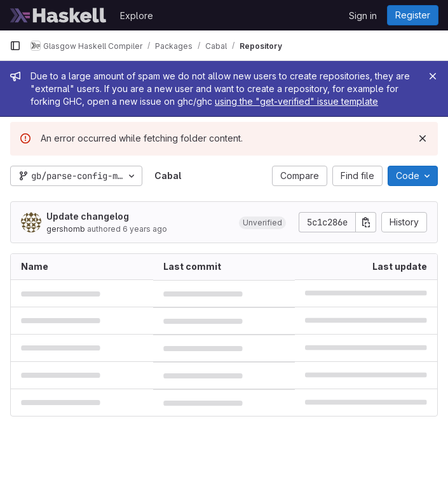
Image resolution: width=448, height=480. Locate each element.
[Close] (433, 76)
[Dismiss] (423, 138)
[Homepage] (58, 15)
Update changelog (88, 216)
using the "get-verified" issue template (296, 101)
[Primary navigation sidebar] (15, 46)
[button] (262, 222)
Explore (137, 16)
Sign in (363, 16)
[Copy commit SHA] (366, 222)
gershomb (66, 229)
